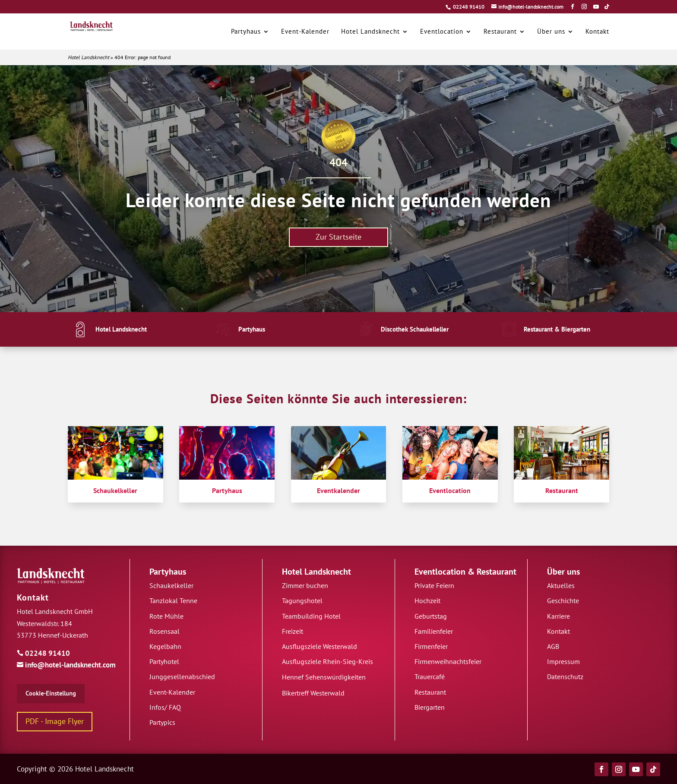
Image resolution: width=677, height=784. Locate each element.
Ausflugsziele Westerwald (320, 646)
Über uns (563, 572)
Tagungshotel (302, 601)
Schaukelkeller (171, 585)
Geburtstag (431, 616)
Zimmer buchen (305, 585)
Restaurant (497, 572)
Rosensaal (165, 631)
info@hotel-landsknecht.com (66, 665)
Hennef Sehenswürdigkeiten (324, 677)
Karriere (558, 616)
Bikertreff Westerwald (313, 693)
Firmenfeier (431, 646)
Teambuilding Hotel (311, 616)
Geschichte (563, 601)
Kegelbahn (165, 646)
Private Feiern (434, 585)
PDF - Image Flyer (55, 721)
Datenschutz (565, 677)
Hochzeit (427, 601)
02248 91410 (469, 7)
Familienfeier (434, 631)
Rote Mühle (166, 616)
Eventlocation (440, 572)
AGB (553, 646)
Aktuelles (561, 585)
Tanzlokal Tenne (173, 601)
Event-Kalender (172, 692)
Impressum (563, 661)
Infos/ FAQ (165, 707)
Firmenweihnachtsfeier (448, 661)
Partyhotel (164, 661)
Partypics (162, 722)
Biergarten (430, 707)
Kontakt (33, 597)
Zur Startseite (338, 237)
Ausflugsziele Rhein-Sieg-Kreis (327, 661)
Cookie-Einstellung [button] (51, 693)
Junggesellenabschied (182, 677)
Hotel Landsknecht (89, 57)
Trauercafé (430, 677)
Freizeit (293, 631)
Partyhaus (168, 572)
